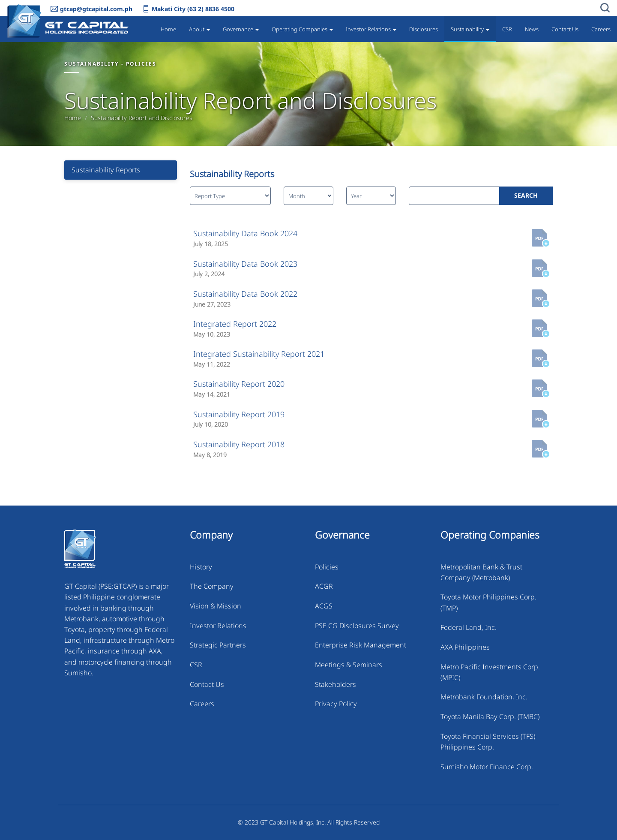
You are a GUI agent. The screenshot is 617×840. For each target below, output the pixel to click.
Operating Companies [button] (302, 29)
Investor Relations (218, 626)
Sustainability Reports (106, 170)
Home (168, 29)
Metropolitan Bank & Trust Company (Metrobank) (481, 572)
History (201, 567)
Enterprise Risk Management (361, 645)
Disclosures (424, 29)
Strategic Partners (218, 645)
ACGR (324, 586)
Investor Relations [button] (371, 29)
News (532, 29)
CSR (507, 29)
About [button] (199, 29)
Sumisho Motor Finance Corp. (487, 767)
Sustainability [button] (470, 29)
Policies (327, 567)
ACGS (324, 606)
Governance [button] (241, 29)
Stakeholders (335, 684)
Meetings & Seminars (349, 665)
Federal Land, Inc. (469, 627)
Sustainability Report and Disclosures (142, 118)
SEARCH (526, 195)
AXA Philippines (465, 647)
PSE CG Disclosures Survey (357, 626)
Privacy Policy (336, 704)
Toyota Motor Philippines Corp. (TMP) (488, 602)
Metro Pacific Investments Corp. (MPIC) (490, 672)
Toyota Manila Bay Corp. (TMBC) (490, 717)
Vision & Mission (216, 606)
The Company (212, 586)
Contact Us (565, 29)
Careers (601, 29)
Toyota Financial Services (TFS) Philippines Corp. (488, 742)
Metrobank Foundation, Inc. (484, 697)
